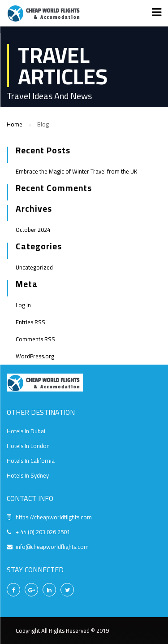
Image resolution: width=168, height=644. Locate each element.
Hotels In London (28, 446)
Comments (35, 339)
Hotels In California (31, 461)
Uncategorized (34, 267)
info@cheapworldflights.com (52, 547)
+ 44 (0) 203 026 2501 (43, 532)
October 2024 (33, 230)
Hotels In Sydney (28, 475)
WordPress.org (35, 356)
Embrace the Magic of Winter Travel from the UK (76, 171)
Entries (30, 322)
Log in (23, 305)
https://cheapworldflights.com (54, 517)
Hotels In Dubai (26, 431)
